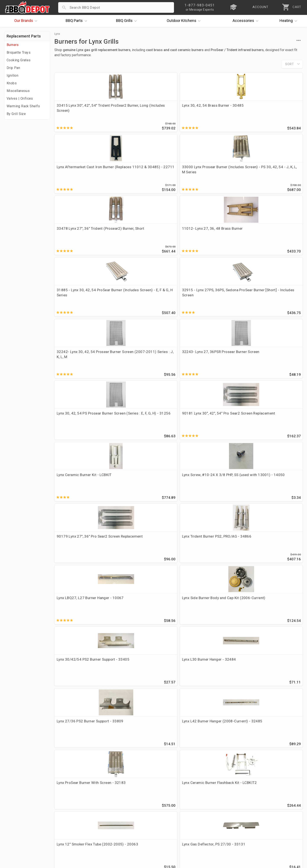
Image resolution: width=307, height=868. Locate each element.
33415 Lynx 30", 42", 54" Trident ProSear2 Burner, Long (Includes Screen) (84, 110)
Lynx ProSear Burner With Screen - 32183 (204, 426)
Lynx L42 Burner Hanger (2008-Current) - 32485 (146, 426)
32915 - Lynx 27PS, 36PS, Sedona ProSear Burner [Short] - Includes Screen (273, 174)
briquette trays (200, 610)
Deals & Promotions (22, 813)
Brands (27, 21)
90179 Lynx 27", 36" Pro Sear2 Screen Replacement (209, 299)
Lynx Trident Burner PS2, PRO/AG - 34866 (266, 299)
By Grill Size (16, 114)
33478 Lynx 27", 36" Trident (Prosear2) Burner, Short (80, 172)
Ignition (12, 75)
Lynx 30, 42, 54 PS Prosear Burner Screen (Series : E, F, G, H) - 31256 (210, 238)
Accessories (247, 21)
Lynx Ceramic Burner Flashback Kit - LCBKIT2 (272, 426)
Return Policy (115, 807)
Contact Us (15, 838)
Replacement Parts (24, 36)
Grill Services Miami (121, 819)
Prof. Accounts (18, 832)
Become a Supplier (21, 826)
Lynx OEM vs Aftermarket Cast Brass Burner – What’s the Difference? (129, 749)
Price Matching (18, 801)
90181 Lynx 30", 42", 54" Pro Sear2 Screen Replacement (270, 235)
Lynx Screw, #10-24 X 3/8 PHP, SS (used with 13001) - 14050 (145, 299)
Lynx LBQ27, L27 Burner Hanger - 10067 (83, 363)
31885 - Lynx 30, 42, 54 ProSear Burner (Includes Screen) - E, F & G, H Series (210, 174)
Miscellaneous (18, 91)
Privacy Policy (116, 832)
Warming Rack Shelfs (23, 106)
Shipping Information (122, 813)
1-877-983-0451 (219, 808)
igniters (177, 610)
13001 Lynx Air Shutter (202, 487)
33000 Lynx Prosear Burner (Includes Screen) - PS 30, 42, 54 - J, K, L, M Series (271, 110)
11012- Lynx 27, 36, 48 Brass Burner (144, 172)
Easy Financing (18, 819)
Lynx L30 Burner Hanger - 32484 (273, 360)
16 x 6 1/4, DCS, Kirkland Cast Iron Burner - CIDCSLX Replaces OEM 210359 (273, 492)
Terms (109, 838)
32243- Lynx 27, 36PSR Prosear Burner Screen (146, 235)
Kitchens (185, 21)
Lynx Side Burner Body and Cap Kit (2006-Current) (146, 363)
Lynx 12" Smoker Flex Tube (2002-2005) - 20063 (79, 490)
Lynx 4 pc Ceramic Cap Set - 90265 (80, 554)
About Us (13, 795)
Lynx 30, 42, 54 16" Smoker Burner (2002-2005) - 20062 (144, 554)
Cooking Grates (19, 60)
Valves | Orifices (20, 98)
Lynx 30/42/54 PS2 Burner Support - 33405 (205, 363)
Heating (289, 21)
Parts (77, 21)
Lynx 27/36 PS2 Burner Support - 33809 (83, 426)
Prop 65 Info (115, 826)
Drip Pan (13, 68)
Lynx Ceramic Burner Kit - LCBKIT (78, 299)
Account (111, 801)
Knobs (12, 83)
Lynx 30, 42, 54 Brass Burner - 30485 (145, 108)
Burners (13, 45)
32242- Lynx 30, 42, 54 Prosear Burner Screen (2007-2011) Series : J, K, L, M (83, 238)
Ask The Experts (285, 764)
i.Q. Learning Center (22, 807)
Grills (127, 21)
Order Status (115, 795)
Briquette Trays (19, 52)
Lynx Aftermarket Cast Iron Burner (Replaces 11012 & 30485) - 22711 (206, 110)
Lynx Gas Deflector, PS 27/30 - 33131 (146, 490)
